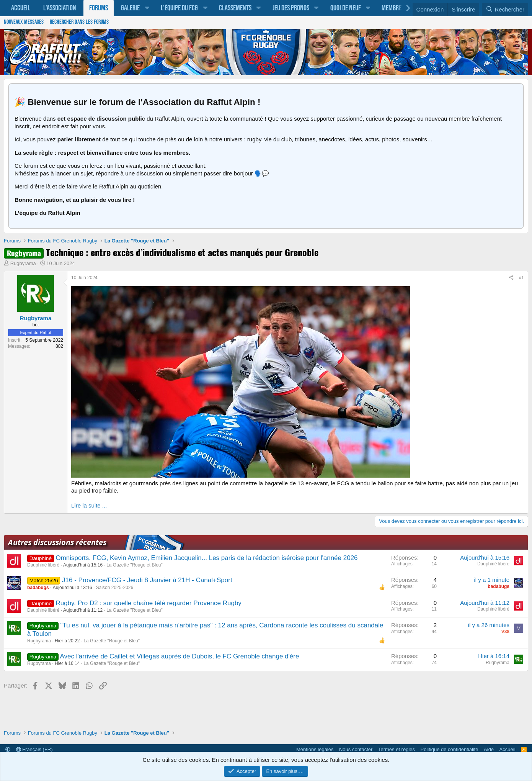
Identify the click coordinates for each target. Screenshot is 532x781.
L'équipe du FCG (179, 8)
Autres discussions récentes (57, 542)
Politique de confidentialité (450, 749)
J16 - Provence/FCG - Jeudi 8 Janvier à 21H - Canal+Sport (147, 580)
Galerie (130, 8)
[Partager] (511, 278)
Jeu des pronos (291, 8)
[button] (147, 8)
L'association (60, 8)
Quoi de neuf (346, 8)
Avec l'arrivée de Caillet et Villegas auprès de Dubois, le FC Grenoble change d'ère (180, 656)
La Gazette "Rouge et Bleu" (135, 565)
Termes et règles (397, 749)
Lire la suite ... (89, 505)
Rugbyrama (23, 263)
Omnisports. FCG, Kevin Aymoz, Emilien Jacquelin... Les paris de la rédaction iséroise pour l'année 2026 (206, 558)
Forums (99, 8)
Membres (393, 8)
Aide (489, 749)
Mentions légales (315, 749)
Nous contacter (356, 749)
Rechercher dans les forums (79, 22)
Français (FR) (34, 749)
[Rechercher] (505, 10)
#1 (521, 278)
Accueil (21, 8)
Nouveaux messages (24, 22)
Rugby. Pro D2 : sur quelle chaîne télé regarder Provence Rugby (148, 603)
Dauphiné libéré (43, 565)
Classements (235, 8)
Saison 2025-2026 (115, 588)
